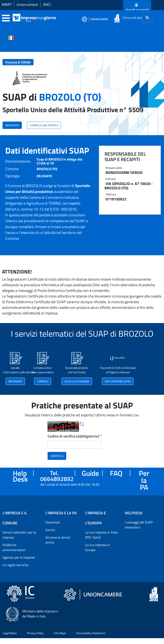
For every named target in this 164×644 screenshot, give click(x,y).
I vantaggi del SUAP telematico (139, 525)
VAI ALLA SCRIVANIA (77, 381)
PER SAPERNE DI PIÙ (118, 381)
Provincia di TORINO (18, 62)
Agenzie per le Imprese (19, 557)
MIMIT (7, 4)
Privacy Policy (35, 633)
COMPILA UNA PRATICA (44, 125)
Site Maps (60, 633)
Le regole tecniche (15, 565)
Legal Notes (10, 633)
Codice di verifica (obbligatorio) (75, 436)
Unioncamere (27, 4)
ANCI (47, 4)
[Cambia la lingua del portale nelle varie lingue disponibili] (11, 37)
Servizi (50, 530)
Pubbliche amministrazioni (14, 547)
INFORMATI (12, 125)
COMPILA (43, 381)
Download (52, 522)
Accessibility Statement (91, 633)
